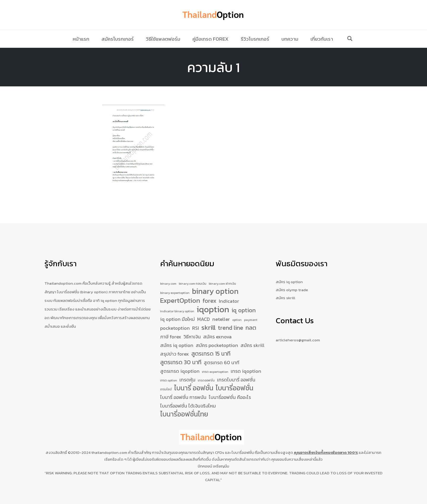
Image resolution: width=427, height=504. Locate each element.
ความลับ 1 (213, 67)
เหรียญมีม (221, 466)
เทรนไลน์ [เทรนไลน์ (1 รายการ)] (166, 387)
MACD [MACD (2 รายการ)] (204, 312)
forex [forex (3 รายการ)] (209, 292)
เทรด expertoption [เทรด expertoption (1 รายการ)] (215, 368)
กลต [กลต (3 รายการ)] (251, 322)
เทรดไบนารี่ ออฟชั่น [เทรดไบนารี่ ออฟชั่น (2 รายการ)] (236, 377)
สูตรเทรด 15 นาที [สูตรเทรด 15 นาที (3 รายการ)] (211, 349)
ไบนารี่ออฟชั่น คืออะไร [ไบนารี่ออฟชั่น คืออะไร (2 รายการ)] (230, 396)
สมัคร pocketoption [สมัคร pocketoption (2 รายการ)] (217, 340)
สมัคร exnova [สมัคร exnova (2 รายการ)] (217, 331)
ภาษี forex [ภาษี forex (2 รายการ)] (171, 331)
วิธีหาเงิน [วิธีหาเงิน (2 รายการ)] (192, 331)
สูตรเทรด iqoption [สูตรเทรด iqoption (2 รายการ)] (180, 367)
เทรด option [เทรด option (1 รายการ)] (169, 377)
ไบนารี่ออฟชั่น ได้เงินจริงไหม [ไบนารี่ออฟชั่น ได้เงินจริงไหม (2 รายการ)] (188, 405)
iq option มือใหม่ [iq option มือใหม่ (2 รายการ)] (177, 312)
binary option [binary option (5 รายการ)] (215, 282)
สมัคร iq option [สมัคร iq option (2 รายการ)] (177, 340)
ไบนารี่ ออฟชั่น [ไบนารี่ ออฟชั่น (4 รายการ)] (194, 386)
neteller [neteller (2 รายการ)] (221, 312)
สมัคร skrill (286, 287)
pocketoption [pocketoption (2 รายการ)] (175, 322)
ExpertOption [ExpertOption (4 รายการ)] (180, 292)
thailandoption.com (109, 453)
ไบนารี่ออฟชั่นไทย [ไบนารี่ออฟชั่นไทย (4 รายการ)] (184, 414)
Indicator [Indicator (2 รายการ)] (229, 292)
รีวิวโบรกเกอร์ (255, 39)
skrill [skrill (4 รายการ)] (208, 322)
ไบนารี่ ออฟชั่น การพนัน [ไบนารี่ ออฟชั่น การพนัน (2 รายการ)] (183, 396)
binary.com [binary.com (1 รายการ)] (168, 272)
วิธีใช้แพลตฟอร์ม (163, 39)
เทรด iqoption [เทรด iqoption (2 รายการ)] (246, 367)
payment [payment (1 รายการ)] (251, 313)
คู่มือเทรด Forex (211, 39)
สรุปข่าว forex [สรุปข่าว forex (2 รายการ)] (175, 349)
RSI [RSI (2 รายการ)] (196, 322)
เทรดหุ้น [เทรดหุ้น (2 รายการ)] (187, 377)
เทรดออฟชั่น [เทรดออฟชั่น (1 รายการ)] (206, 377)
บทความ (290, 39)
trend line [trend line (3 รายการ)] (231, 322)
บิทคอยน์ (205, 466)
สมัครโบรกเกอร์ (118, 39)
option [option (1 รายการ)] (237, 313)
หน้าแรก (81, 39)
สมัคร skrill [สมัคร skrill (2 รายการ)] (252, 340)
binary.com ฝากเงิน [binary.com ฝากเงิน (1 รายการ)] (222, 272)
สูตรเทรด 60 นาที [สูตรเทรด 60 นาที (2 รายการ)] (222, 358)
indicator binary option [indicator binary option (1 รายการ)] (177, 303)
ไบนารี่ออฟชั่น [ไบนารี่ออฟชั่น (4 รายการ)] (234, 386)
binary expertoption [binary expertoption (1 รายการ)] (175, 283)
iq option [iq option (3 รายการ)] (244, 302)
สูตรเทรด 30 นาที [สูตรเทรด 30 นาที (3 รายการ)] (181, 358)
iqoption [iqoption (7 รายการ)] (213, 302)
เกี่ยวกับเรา (322, 39)
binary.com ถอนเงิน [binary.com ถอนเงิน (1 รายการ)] (193, 272)
